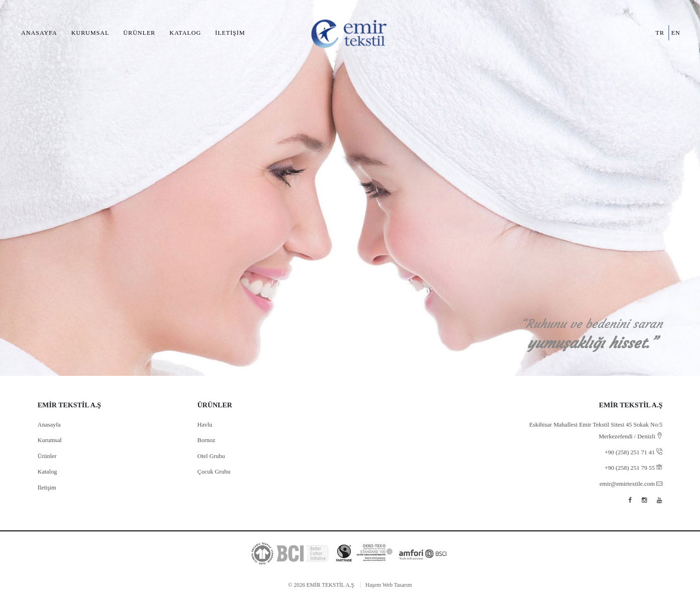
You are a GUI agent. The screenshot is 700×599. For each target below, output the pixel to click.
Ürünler (139, 33)
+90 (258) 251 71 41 (634, 452)
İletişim (230, 33)
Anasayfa (39, 33)
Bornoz (206, 440)
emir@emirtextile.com (631, 484)
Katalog (185, 33)
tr (660, 33)
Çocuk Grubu (214, 471)
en (676, 33)
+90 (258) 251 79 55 (634, 468)
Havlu (205, 424)
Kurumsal (90, 33)
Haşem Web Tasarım (388, 585)
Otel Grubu (211, 456)
